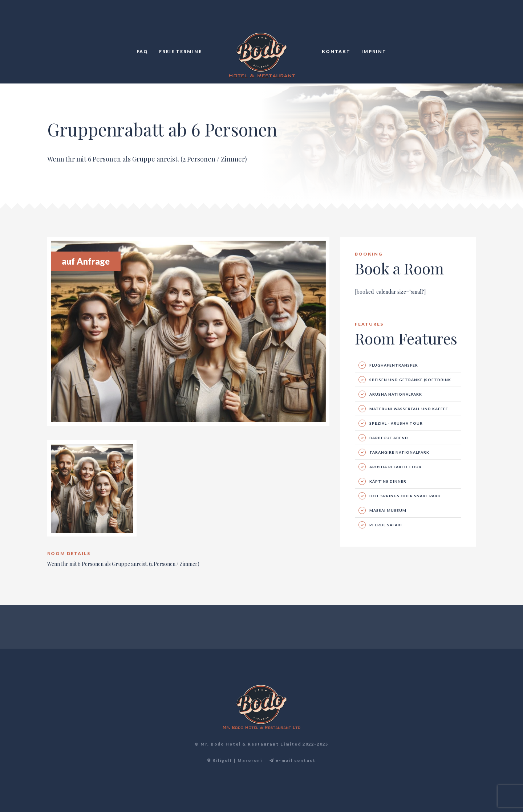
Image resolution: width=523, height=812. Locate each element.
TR (467, 22)
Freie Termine (181, 51)
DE (475, 22)
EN (459, 22)
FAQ (142, 51)
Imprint (374, 51)
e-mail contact (293, 760)
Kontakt (336, 51)
